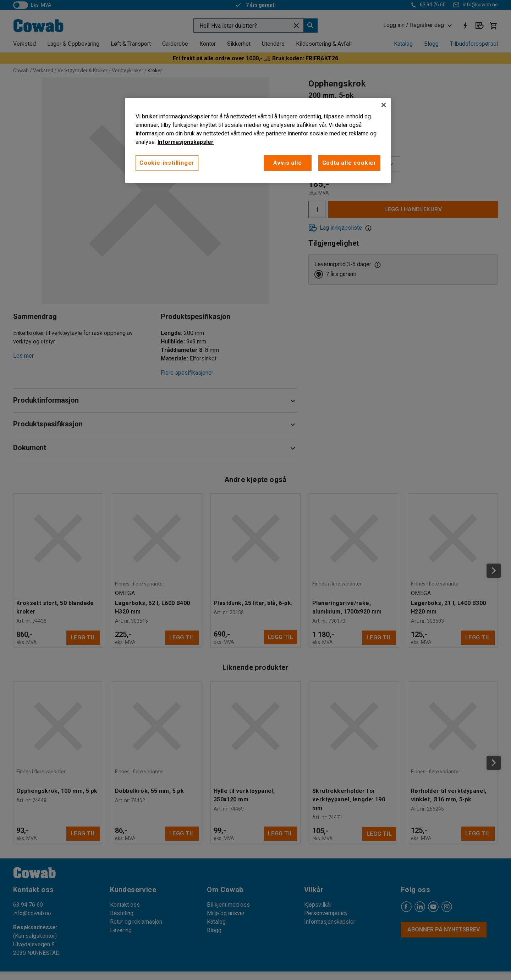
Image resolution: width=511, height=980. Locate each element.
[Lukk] (384, 105)
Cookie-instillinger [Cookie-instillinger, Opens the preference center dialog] (167, 163)
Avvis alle (288, 163)
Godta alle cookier (349, 163)
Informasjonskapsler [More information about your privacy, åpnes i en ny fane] (186, 142)
